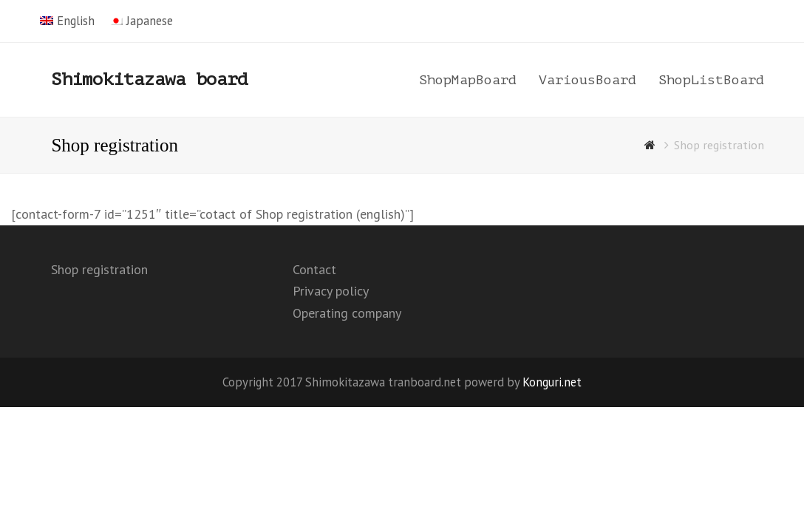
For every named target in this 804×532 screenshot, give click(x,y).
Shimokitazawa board (149, 79)
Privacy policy (331, 291)
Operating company (347, 313)
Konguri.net (552, 382)
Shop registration (99, 269)
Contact (314, 269)
